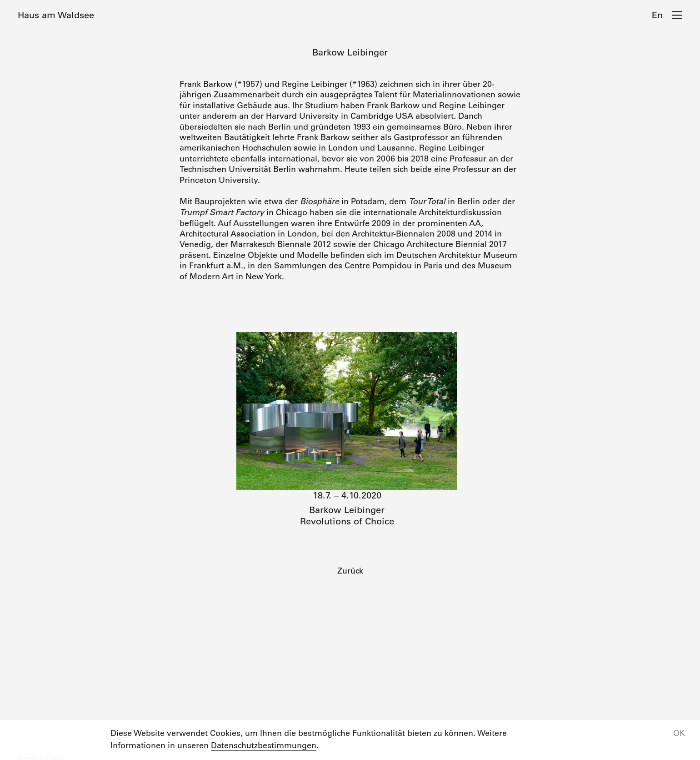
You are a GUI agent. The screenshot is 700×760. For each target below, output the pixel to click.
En (657, 15)
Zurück (350, 571)
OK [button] (679, 733)
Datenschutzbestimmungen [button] (264, 745)
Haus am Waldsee (56, 15)
